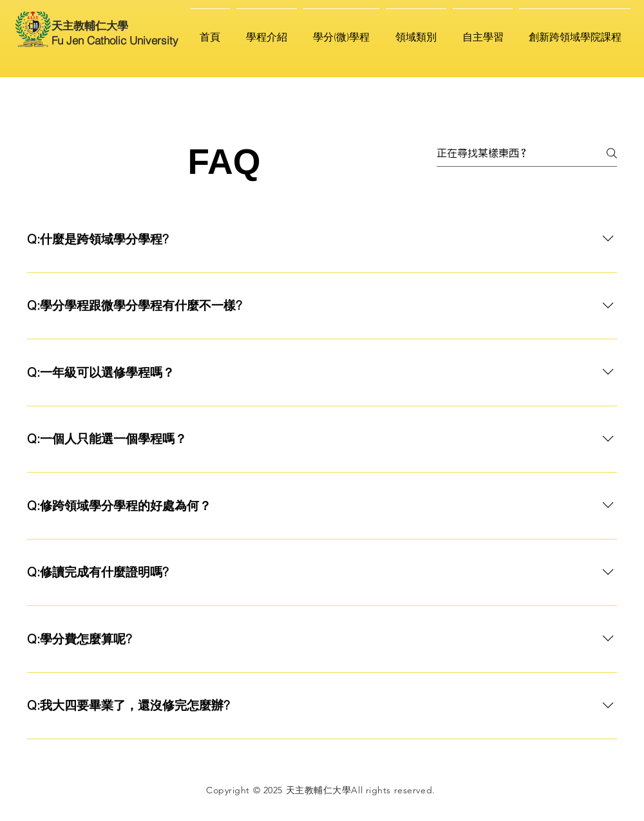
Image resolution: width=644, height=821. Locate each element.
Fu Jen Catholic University (115, 40)
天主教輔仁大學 (90, 25)
